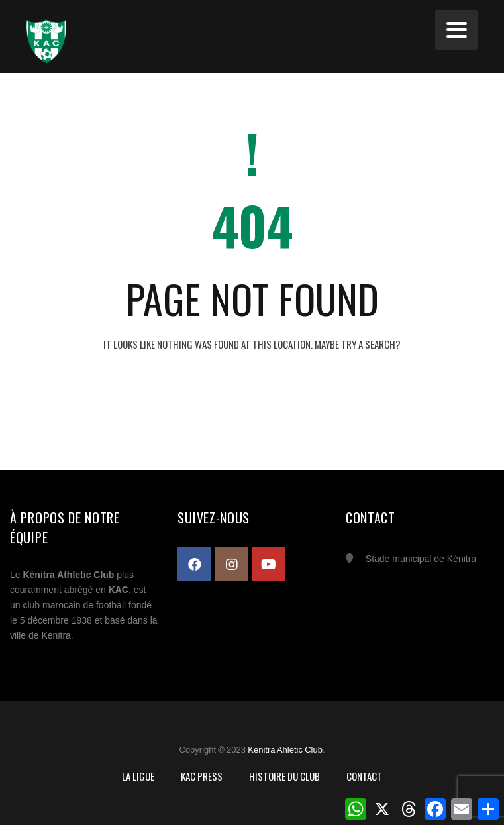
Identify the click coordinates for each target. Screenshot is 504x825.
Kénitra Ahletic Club (285, 750)
